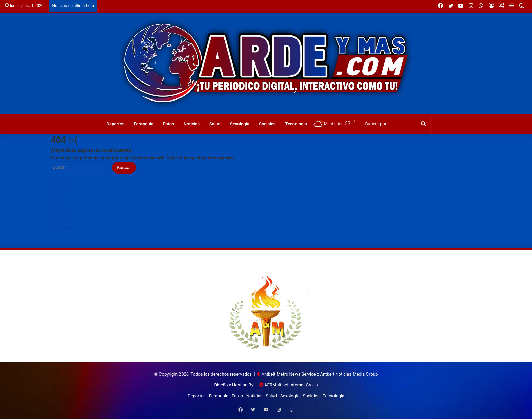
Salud (215, 124)
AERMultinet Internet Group (291, 385)
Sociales (267, 124)
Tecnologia (296, 124)
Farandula (144, 124)
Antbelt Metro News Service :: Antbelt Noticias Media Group (319, 374)
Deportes (115, 124)
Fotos (168, 124)
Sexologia (240, 124)
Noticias (192, 124)
